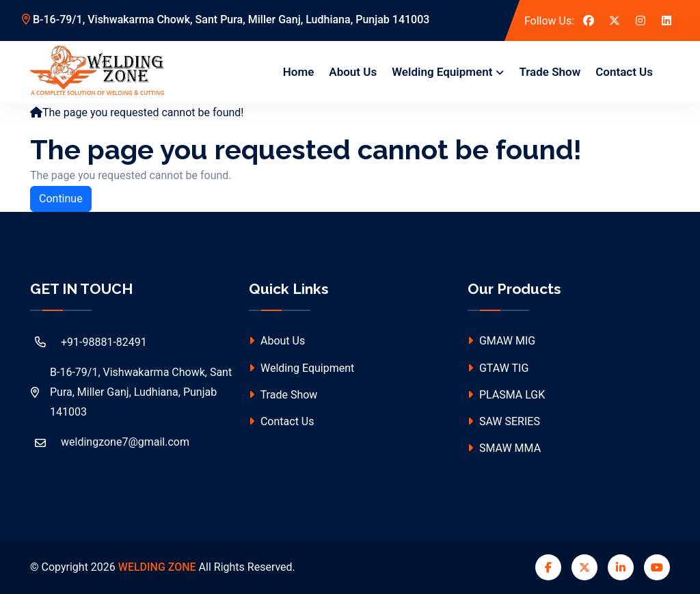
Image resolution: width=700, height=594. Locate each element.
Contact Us (624, 72)
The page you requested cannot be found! (143, 112)
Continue (61, 199)
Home (299, 72)
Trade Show (550, 72)
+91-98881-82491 (89, 342)
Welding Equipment (442, 72)
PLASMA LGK (506, 395)
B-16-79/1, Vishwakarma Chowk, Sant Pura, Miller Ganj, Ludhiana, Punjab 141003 (226, 19)
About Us (353, 72)
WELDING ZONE (157, 567)
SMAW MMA (504, 448)
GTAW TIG (498, 368)
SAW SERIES (504, 421)
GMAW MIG (501, 341)
